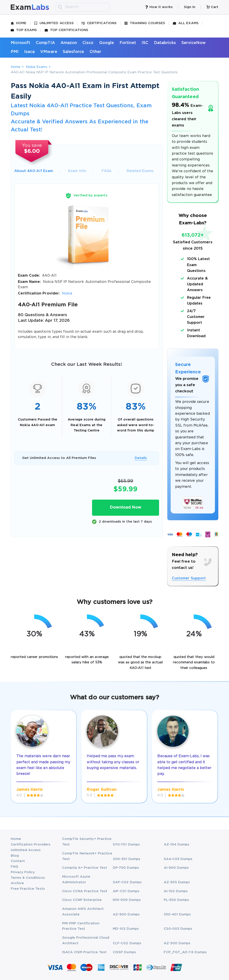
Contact (18, 861)
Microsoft (21, 43)
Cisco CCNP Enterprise (82, 900)
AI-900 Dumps (176, 868)
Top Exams (24, 30)
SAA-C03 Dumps (178, 859)
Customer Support (189, 578)
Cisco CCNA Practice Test (85, 891)
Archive (17, 883)
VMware (49, 52)
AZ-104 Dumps (177, 844)
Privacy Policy (23, 872)
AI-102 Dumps (176, 891)
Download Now (126, 507)
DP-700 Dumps (126, 868)
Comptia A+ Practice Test (85, 868)
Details (141, 458)
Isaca (29, 52)
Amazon (69, 43)
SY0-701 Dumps (126, 844)
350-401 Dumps (177, 914)
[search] (60, 7)
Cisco (88, 43)
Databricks (165, 43)
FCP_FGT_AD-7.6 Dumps (185, 952)
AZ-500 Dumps (177, 943)
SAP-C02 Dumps (127, 882)
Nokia (67, 293)
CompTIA (45, 43)
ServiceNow (194, 43)
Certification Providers (31, 844)
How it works (159, 7)
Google (107, 43)
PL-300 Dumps (176, 900)
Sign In (190, 7)
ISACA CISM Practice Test (84, 952)
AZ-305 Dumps (177, 882)
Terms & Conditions (28, 878)
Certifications (99, 23)
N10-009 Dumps (127, 900)
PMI (15, 52)
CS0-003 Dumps (178, 929)
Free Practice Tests (28, 889)
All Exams (186, 23)
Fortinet (128, 43)
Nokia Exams (37, 67)
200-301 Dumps (127, 859)
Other (95, 52)
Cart (212, 7)
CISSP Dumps (124, 952)
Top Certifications (66, 30)
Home (19, 23)
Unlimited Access (54, 23)
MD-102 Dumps (126, 929)
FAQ (14, 867)
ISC (145, 43)
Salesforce (74, 52)
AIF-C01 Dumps (126, 891)
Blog (15, 856)
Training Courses (145, 23)
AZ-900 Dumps (126, 914)
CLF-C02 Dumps (127, 943)
